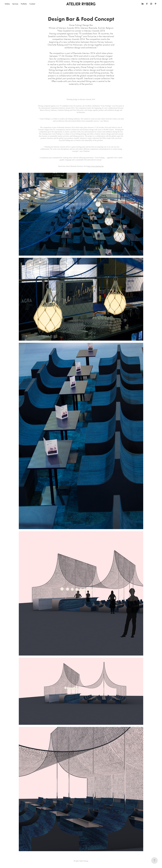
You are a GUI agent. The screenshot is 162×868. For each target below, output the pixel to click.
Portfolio (24, 4)
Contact (32, 4)
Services (15, 4)
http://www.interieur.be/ (96, 166)
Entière (7, 4)
